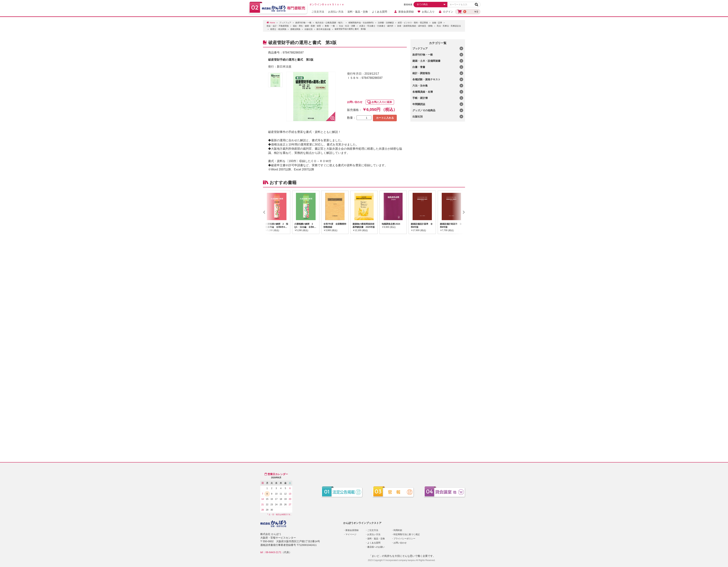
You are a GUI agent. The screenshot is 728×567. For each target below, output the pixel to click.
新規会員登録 (404, 12)
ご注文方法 (318, 12)
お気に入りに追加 (382, 102)
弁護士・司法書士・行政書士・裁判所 (376, 26)
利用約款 (398, 530)
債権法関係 (295, 29)
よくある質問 (379, 12)
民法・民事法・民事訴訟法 (449, 26)
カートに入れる (385, 118)
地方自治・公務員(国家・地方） (330, 23)
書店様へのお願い (376, 547)
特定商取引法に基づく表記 (407, 534)
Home (272, 23)
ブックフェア (285, 23)
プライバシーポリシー (404, 539)
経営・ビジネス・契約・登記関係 (413, 23)
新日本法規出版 (324, 29)
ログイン (446, 12)
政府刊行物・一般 (303, 23)
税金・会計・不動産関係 (278, 26)
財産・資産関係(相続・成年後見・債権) (415, 26)
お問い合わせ (355, 102)
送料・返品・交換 (358, 12)
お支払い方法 (336, 12)
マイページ (351, 534)
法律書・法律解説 (386, 23)
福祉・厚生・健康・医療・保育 (307, 26)
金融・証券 (437, 23)
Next (458, 212)
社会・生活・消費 (347, 26)
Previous (270, 212)
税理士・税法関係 (278, 29)
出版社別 (308, 29)
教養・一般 (330, 26)
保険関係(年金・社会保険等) (361, 23)
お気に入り (426, 12)
